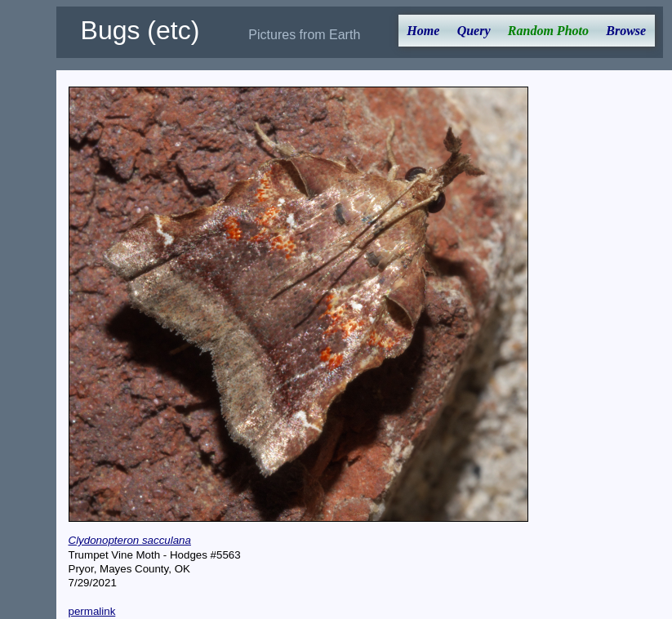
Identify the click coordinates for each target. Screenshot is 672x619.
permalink (92, 611)
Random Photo (548, 31)
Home (423, 31)
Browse (626, 31)
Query (474, 31)
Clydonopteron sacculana (130, 540)
